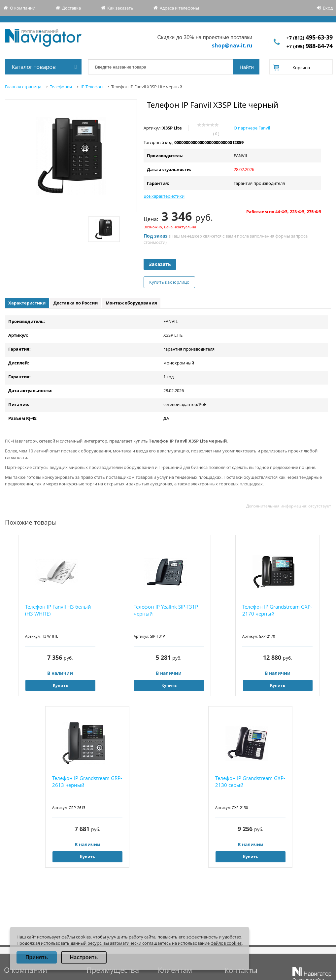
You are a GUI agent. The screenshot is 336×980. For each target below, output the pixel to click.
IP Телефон (92, 87)
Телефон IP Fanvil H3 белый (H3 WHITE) (58, 610)
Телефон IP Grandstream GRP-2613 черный (87, 781)
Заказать (160, 264)
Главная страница (23, 87)
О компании (23, 8)
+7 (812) (310, 38)
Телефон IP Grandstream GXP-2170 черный (277, 610)
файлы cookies (76, 937)
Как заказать (120, 8)
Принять (37, 957)
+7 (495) (310, 46)
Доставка (71, 8)
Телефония (61, 87)
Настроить (84, 957)
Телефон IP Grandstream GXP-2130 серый (250, 781)
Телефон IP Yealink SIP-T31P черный (166, 610)
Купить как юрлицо (169, 282)
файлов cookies (226, 943)
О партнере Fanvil (252, 128)
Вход (328, 8)
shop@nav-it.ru (232, 45)
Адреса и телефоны (179, 8)
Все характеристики (164, 196)
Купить (60, 685)
